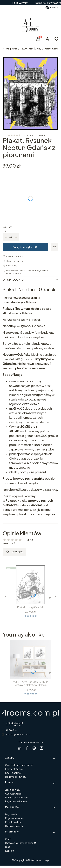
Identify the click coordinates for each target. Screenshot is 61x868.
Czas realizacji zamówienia (19, 765)
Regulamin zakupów (16, 801)
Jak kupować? (13, 790)
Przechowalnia (13, 822)
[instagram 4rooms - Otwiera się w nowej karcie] (41, 748)
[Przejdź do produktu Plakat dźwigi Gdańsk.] (30, 585)
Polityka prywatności (17, 797)
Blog (8, 847)
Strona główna (10, 49)
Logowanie (11, 814)
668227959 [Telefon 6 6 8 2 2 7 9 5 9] (11, 730)
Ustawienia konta (14, 826)
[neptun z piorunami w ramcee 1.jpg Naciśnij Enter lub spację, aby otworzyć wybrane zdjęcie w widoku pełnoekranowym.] (30, 93)
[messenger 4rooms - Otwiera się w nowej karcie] (34, 748)
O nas (8, 839)
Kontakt (10, 851)
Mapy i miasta (52, 49)
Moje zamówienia (14, 818)
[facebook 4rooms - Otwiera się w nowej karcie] (27, 748)
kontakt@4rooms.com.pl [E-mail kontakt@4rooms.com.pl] (18, 734)
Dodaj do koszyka (25, 247)
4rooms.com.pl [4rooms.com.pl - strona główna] (31, 712)
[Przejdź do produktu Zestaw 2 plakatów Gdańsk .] (30, 660)
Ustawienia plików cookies (19, 843)
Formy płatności (14, 769)
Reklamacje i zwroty (16, 777)
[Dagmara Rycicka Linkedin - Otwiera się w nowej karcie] (20, 748)
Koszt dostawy (13, 773)
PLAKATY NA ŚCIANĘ (31, 49)
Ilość (5, 231)
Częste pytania (13, 794)
